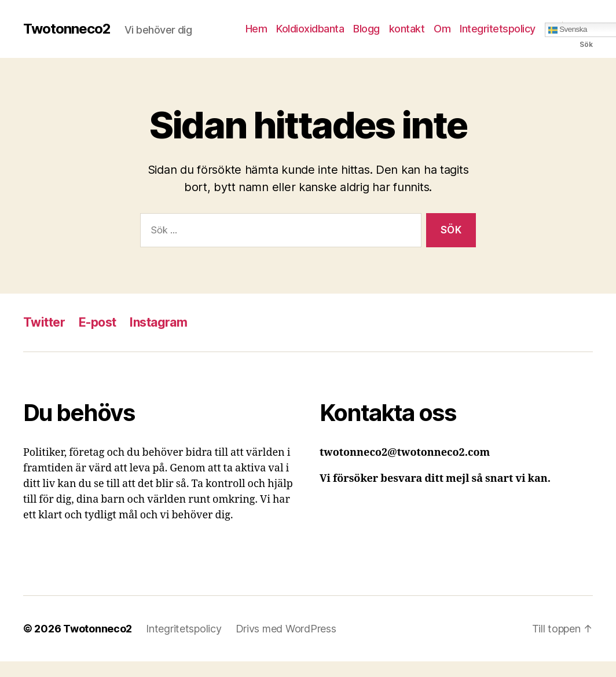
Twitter (44, 322)
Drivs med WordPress (286, 629)
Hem (256, 29)
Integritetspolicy (498, 29)
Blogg (366, 29)
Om (442, 29)
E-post (98, 322)
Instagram (158, 322)
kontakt (407, 29)
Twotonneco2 (67, 29)
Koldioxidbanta (310, 29)
